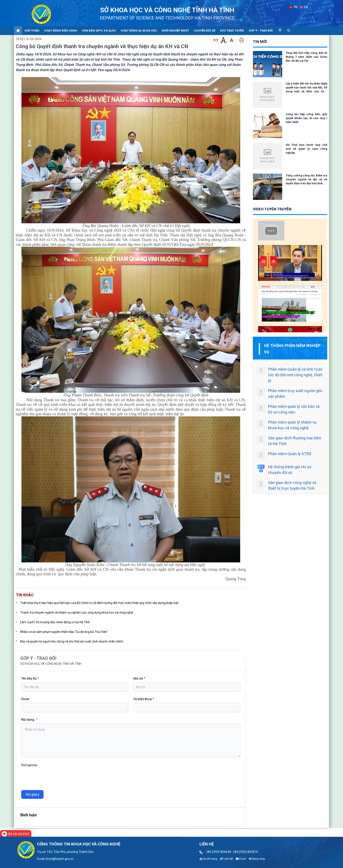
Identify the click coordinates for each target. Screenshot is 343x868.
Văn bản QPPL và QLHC (99, 31)
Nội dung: (29, 720)
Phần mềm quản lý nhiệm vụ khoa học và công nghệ (287, 425)
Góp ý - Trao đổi (261, 31)
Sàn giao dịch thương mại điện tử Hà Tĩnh (289, 441)
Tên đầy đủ (30, 678)
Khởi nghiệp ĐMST (175, 31)
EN (304, 7)
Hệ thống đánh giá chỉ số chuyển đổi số (284, 469)
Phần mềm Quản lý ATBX (284, 455)
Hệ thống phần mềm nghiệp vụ (292, 349)
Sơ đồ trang (208, 859)
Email (25, 699)
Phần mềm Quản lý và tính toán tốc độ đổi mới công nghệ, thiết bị (290, 375)
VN (293, 7)
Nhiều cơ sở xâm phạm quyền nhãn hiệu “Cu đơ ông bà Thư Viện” (64, 632)
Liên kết (226, 859)
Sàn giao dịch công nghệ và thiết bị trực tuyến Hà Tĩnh (286, 485)
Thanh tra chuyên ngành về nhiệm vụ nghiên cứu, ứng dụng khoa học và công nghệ (77, 613)
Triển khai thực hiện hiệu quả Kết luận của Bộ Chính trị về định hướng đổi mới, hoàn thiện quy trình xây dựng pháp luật (99, 603)
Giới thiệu (32, 31)
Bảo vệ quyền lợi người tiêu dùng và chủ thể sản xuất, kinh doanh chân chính (72, 641)
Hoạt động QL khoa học (139, 31)
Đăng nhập (257, 859)
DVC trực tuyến (232, 31)
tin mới (260, 42)
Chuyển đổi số (205, 31)
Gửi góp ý (32, 794)
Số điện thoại (144, 699)
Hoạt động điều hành (61, 31)
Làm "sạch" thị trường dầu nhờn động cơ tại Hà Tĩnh (55, 622)
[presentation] (54, 776)
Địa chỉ (139, 678)
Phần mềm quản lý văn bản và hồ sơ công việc (288, 409)
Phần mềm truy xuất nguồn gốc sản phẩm (290, 393)
